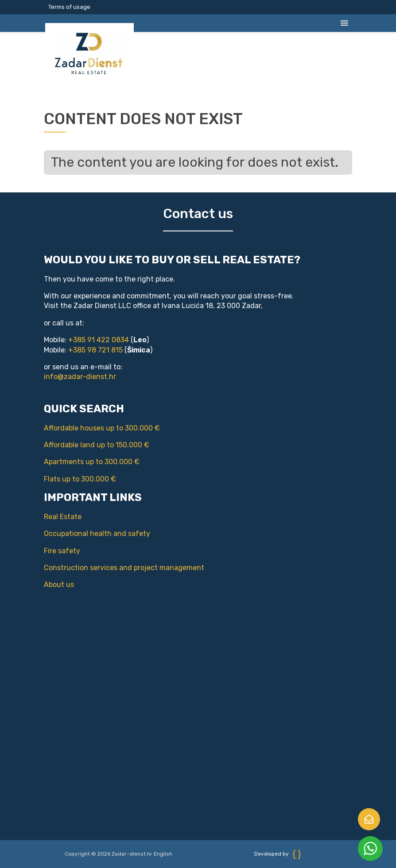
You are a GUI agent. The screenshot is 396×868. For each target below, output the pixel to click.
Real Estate (53, 517)
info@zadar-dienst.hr (80, 377)
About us (50, 585)
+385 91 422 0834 (99, 340)
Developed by (278, 854)
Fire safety (53, 551)
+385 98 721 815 (95, 350)
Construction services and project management (115, 568)
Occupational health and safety (88, 534)
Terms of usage (69, 7)
